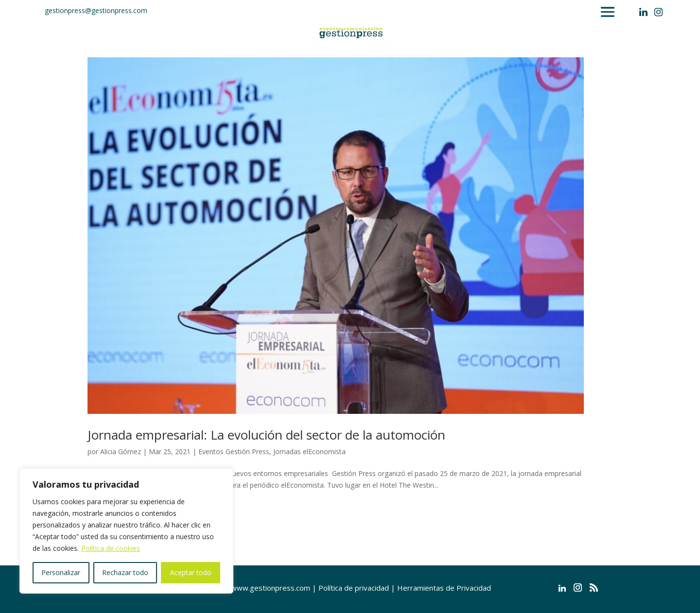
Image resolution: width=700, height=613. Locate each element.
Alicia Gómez (121, 451)
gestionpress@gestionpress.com (96, 10)
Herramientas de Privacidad (444, 588)
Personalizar (61, 572)
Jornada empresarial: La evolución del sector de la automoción (266, 435)
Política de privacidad (354, 588)
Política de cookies (111, 548)
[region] (126, 531)
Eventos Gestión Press (234, 451)
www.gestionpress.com (271, 588)
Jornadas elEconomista (309, 451)
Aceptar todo (191, 572)
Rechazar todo (125, 572)
